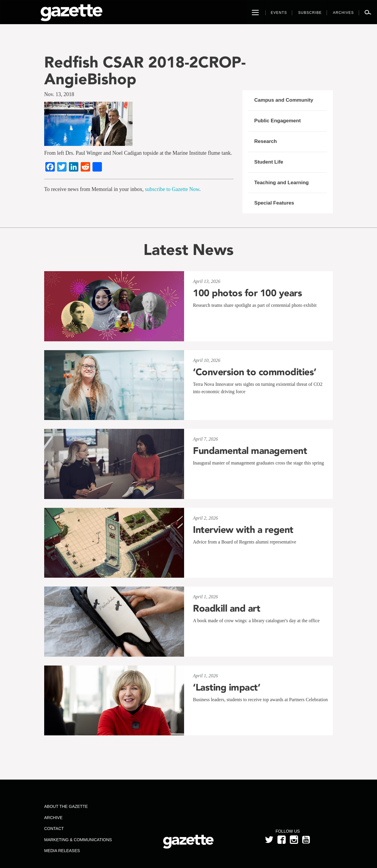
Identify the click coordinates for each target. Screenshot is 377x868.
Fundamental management (250, 451)
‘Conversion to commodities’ (255, 372)
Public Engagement (277, 121)
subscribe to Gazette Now (172, 189)
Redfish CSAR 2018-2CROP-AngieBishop (145, 70)
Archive (53, 818)
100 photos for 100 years (247, 293)
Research (266, 141)
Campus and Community (284, 100)
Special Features (274, 203)
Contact (54, 829)
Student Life (269, 162)
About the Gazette (66, 806)
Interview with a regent (243, 530)
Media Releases (62, 851)
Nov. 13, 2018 (59, 94)
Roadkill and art (226, 608)
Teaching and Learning (281, 183)
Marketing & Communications (78, 840)
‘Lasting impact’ (226, 687)
